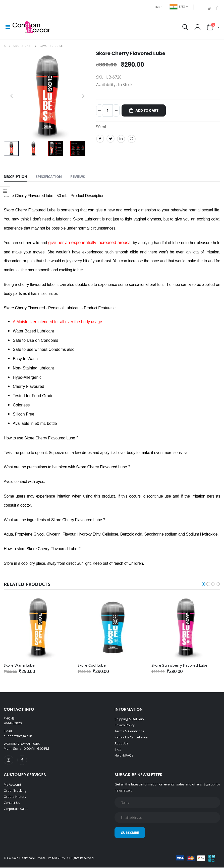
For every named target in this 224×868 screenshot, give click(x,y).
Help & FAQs (124, 756)
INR (158, 7)
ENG (177, 6)
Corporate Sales (16, 809)
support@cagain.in (18, 736)
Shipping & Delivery (129, 719)
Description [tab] (16, 177)
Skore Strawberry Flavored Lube (180, 665)
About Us (122, 743)
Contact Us (12, 803)
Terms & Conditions (129, 731)
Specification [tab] (49, 177)
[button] (185, 28)
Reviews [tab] (78, 177)
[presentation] (11, 96)
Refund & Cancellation (132, 737)
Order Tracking (15, 791)
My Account (13, 785)
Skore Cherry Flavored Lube (38, 46)
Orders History (15, 797)
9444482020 (13, 723)
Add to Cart (147, 111)
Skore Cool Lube (92, 665)
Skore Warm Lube (19, 665)
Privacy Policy (125, 725)
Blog (118, 749)
